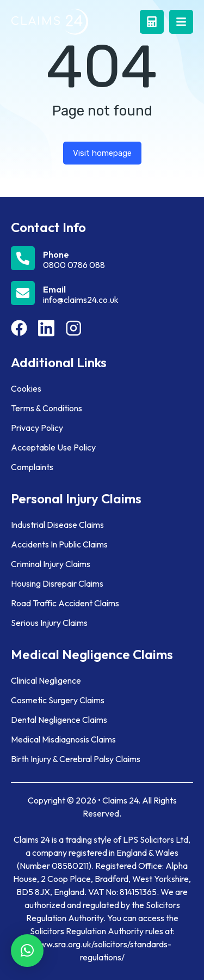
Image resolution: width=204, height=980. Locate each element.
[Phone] (102, 258)
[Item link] (19, 328)
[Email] (102, 293)
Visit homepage (102, 153)
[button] (27, 951)
